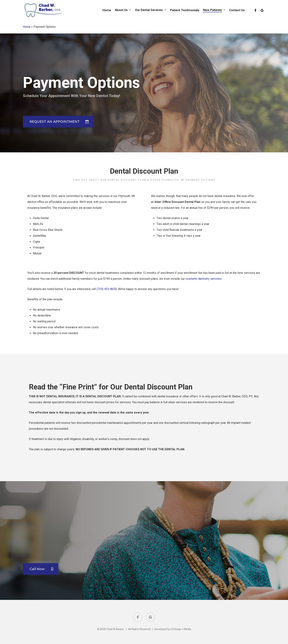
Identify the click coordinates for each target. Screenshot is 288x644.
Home (27, 27)
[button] (58, 114)
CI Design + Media (181, 629)
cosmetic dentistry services (204, 286)
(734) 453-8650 (107, 296)
